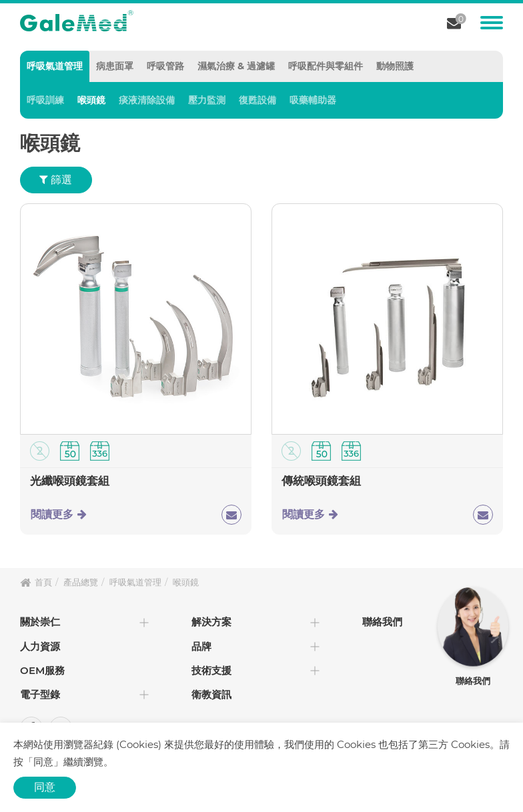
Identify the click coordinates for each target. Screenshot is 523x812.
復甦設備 (257, 100)
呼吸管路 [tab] (165, 66)
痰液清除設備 (147, 100)
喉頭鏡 (91, 100)
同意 (45, 787)
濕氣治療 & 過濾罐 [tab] (236, 66)
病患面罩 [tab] (115, 66)
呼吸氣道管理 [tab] (55, 66)
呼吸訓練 (45, 100)
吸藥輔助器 (313, 100)
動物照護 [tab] (395, 66)
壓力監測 (207, 100)
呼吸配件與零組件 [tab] (326, 66)
